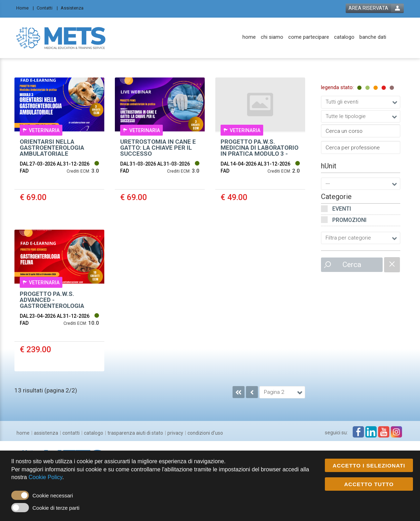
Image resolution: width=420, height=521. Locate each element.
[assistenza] (46, 433)
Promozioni (349, 220)
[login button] (375, 8)
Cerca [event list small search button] (352, 265)
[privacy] (175, 433)
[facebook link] (358, 432)
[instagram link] (396, 432)
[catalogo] (344, 37)
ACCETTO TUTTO (369, 485)
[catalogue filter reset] (392, 265)
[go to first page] (239, 392)
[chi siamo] (272, 37)
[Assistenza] (74, 8)
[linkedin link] (371, 432)
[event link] (59, 148)
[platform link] (61, 38)
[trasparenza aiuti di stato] (135, 433)
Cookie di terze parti (56, 508)
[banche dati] (373, 37)
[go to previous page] (252, 392)
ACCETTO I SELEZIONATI (369, 466)
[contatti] (71, 433)
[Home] (25, 8)
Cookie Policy (45, 477)
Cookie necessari (53, 496)
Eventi (342, 209)
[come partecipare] (309, 37)
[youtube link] (384, 432)
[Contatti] (47, 8)
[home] (249, 37)
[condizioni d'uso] (205, 433)
